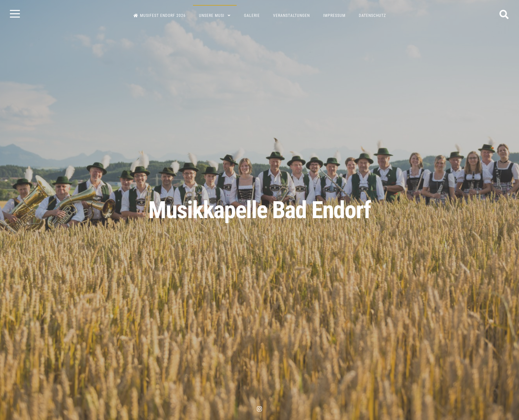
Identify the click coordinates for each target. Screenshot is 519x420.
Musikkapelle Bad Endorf (259, 210)
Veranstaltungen (291, 16)
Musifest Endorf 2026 (160, 16)
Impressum (334, 16)
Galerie (252, 16)
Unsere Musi (212, 16)
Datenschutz (372, 16)
